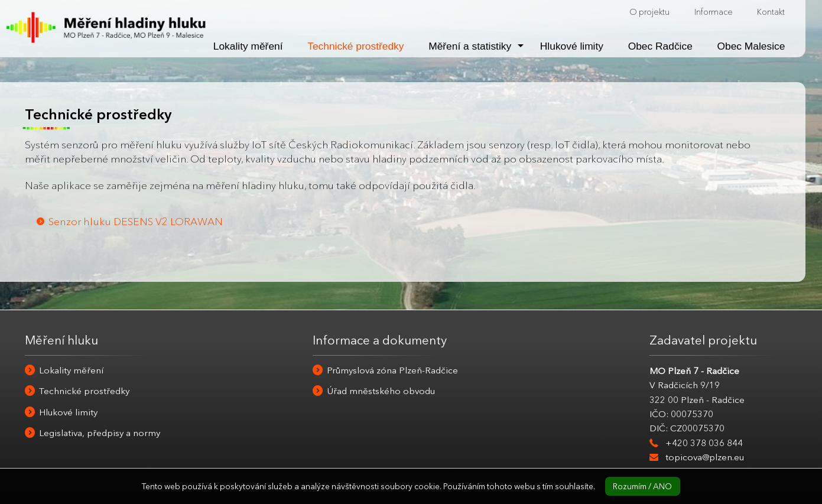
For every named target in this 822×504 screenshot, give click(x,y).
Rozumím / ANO (642, 486)
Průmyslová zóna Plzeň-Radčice (392, 370)
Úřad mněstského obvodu (381, 391)
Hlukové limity (572, 46)
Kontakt (771, 12)
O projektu (649, 12)
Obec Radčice (660, 46)
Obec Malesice (751, 46)
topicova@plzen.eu (705, 457)
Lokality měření (248, 46)
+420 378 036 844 (704, 443)
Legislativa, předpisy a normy (100, 433)
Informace (714, 12)
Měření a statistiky (470, 46)
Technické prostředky (355, 46)
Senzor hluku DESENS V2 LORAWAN (136, 221)
